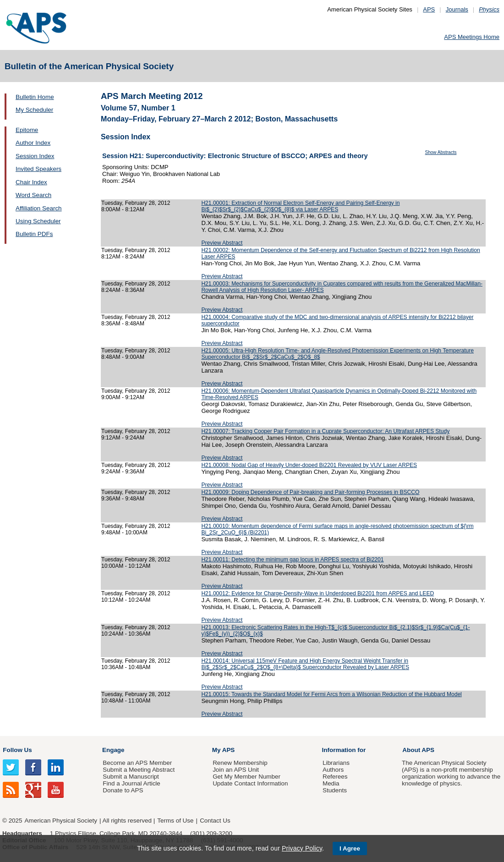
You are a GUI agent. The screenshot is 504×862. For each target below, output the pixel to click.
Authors (333, 770)
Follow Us (17, 750)
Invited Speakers (38, 169)
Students (335, 790)
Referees (335, 777)
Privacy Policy (302, 848)
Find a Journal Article (131, 783)
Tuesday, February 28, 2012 (136, 203)
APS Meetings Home (472, 37)
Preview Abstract (222, 243)
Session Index (35, 156)
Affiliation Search (39, 208)
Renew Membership (240, 763)
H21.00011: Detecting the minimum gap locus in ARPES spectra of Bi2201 (292, 560)
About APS (418, 750)
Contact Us (215, 821)
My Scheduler (34, 110)
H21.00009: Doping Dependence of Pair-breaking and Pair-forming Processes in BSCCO (310, 492)
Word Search (33, 195)
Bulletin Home (35, 97)
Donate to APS (123, 790)
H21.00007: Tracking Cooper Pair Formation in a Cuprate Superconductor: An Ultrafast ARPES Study (325, 431)
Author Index (33, 143)
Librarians (336, 763)
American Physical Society (61, 821)
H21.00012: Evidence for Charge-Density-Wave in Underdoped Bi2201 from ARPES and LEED (318, 593)
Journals (457, 9)
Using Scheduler (38, 221)
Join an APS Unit (236, 770)
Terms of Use (175, 821)
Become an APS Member (137, 763)
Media (331, 783)
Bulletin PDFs (34, 234)
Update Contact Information (250, 783)
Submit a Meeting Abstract (139, 770)
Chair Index (31, 182)
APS (429, 9)
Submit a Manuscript (131, 777)
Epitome (27, 130)
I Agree (350, 848)
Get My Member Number (247, 777)
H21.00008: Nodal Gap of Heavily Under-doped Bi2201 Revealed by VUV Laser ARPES (309, 465)
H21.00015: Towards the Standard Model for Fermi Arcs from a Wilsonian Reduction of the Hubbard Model (331, 694)
